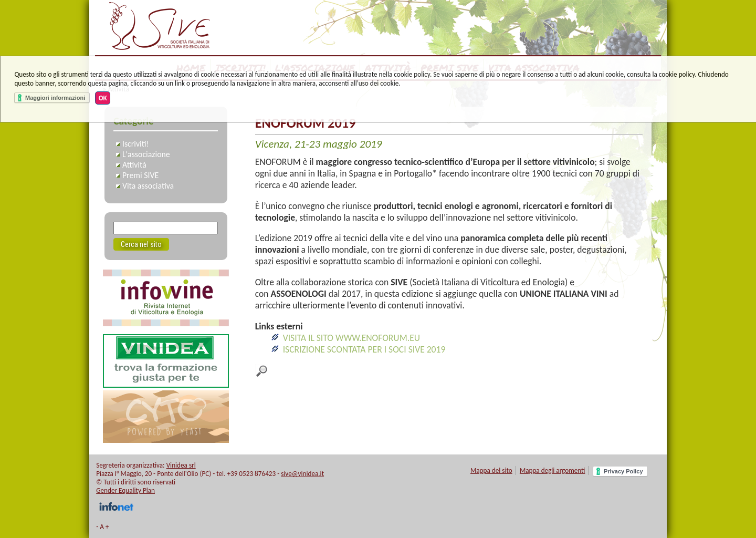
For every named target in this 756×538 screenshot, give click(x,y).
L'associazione (146, 154)
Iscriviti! (136, 144)
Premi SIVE (140, 175)
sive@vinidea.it (302, 474)
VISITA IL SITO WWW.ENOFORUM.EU (351, 338)
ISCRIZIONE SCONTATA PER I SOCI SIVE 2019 (364, 349)
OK (103, 98)
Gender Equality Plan (125, 490)
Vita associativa (148, 186)
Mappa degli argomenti (553, 470)
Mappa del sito (491, 470)
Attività (134, 165)
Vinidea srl (181, 465)
